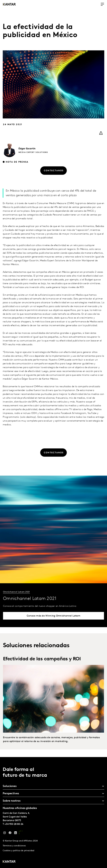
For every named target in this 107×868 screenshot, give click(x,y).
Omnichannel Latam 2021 (16, 598)
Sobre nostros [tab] (12, 801)
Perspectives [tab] (11, 794)
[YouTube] (21, 834)
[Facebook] (10, 834)
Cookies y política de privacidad (18, 851)
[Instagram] (5, 834)
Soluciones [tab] (10, 786)
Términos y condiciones (14, 846)
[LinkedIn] (15, 834)
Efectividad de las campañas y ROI (42, 665)
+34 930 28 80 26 (14, 824)
